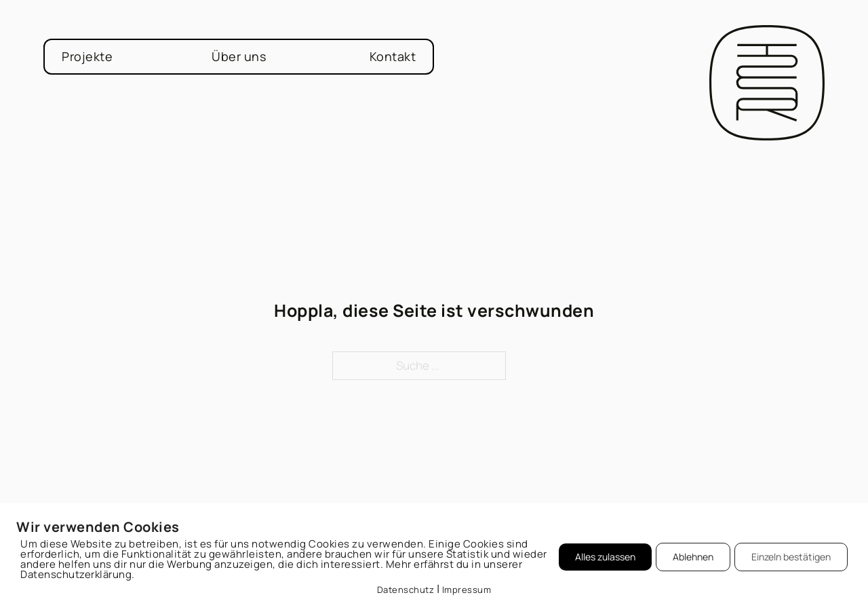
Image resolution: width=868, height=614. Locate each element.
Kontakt (393, 56)
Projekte (87, 56)
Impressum (467, 590)
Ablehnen (693, 557)
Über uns (239, 56)
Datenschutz (406, 590)
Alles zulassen (605, 557)
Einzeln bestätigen (791, 557)
